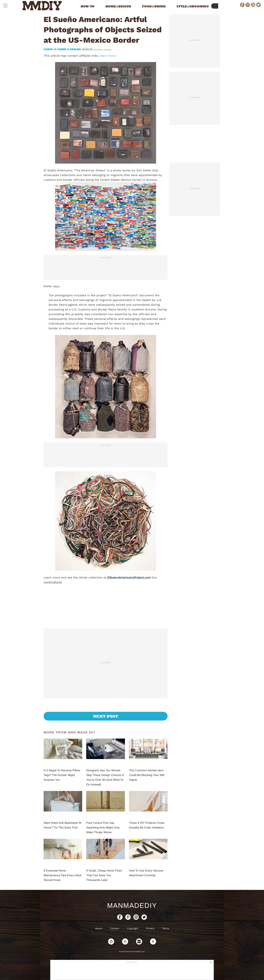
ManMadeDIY (132, 906)
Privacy (150, 928)
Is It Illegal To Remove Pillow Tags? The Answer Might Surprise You (62, 775)
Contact (115, 928)
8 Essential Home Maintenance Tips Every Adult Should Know (62, 875)
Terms (166, 928)
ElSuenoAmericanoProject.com (128, 577)
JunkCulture (52, 582)
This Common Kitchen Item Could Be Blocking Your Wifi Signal (147, 775)
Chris (49, 49)
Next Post (106, 716)
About (99, 928)
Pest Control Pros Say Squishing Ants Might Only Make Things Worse (103, 828)
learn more (107, 56)
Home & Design (69, 49)
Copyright (133, 928)
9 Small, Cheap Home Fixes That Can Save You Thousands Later (104, 875)
